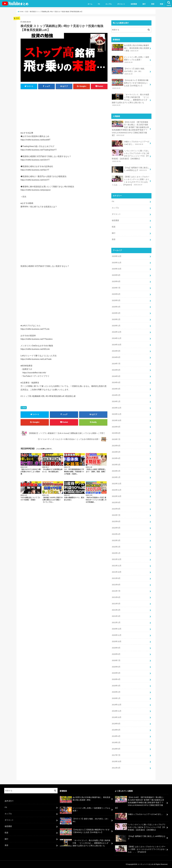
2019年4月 (116, 736)
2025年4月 (116, 307)
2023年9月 (116, 427)
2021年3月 (116, 616)
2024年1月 (116, 401)
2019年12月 (117, 705)
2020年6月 (116, 667)
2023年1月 (116, 477)
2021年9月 (116, 578)
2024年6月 (116, 370)
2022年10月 (117, 496)
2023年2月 (116, 471)
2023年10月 (117, 420)
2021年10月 (117, 572)
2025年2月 (116, 319)
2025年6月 (116, 294)
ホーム (90, 4)
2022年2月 (116, 547)
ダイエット (121, 4)
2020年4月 (116, 679)
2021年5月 (116, 604)
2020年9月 (116, 648)
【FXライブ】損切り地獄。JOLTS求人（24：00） (129, 71)
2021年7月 (116, 591)
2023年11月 (117, 414)
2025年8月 (116, 281)
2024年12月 (117, 332)
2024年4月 (116, 382)
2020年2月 (116, 692)
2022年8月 (116, 509)
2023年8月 (116, 433)
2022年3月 (116, 540)
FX (99, 4)
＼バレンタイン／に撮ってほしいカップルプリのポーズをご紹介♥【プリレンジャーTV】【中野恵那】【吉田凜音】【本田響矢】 (130, 156)
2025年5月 (116, 300)
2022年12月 (117, 484)
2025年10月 (117, 269)
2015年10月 (117, 761)
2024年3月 (116, 389)
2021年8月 (116, 585)
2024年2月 (116, 395)
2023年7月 (116, 439)
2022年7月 (116, 515)
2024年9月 (116, 351)
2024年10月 (117, 345)
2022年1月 (116, 553)
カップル (109, 4)
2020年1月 (116, 698)
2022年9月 (116, 502)
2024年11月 (117, 338)
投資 (161, 4)
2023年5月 (116, 452)
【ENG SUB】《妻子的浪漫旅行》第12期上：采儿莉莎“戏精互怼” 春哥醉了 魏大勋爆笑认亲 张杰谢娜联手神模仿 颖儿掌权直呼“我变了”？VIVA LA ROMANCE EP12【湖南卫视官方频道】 (130, 129)
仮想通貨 (134, 4)
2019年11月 (117, 711)
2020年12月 (117, 629)
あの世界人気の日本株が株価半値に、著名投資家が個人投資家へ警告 (130, 48)
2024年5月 (116, 376)
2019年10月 (117, 717)
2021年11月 (117, 566)
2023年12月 (117, 408)
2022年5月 (116, 528)
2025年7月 (116, 288)
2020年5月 (116, 673)
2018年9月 (116, 749)
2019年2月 (116, 742)
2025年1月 (116, 326)
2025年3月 (116, 313)
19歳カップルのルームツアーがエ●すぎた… (130, 143)
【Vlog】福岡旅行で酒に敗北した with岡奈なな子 (130, 170)
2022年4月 (116, 534)
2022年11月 (117, 490)
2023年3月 (116, 465)
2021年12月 (117, 559)
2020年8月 (116, 654)
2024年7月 (116, 364)
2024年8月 (116, 357)
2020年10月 (117, 641)
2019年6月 (116, 730)
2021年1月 (116, 622)
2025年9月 (116, 275)
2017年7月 (116, 755)
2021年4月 (116, 610)
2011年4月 (116, 768)
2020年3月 (116, 686)
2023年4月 (116, 458)
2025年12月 (117, 256)
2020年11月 (117, 635)
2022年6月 (116, 521)
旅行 (144, 4)
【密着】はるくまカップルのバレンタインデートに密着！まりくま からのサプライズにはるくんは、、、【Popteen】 (130, 181)
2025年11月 (117, 263)
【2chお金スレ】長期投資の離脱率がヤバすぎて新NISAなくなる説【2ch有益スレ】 (130, 84)
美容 (153, 4)
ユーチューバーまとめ (145, 864)
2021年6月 (116, 597)
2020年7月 (116, 660)
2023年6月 (116, 446)
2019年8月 (116, 724)
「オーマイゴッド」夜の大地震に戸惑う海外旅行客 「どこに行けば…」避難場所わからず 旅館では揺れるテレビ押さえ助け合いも (130, 100)
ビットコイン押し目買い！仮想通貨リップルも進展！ (130, 60)
